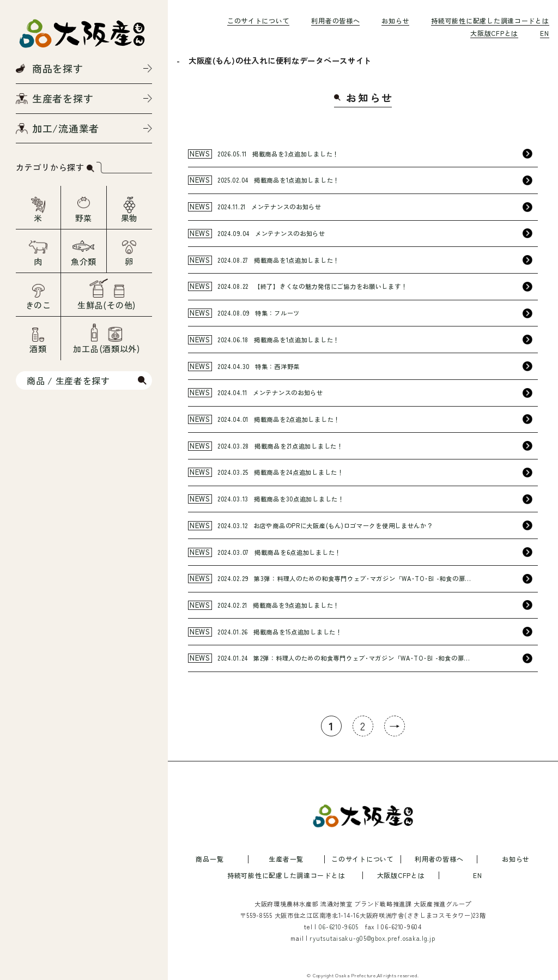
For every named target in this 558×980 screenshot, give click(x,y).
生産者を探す (63, 98)
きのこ (38, 305)
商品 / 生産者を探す (68, 380)
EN (544, 33)
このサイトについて (258, 20)
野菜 (84, 218)
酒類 (38, 349)
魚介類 (84, 261)
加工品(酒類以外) (106, 349)
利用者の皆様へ (335, 20)
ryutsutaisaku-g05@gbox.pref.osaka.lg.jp (372, 938)
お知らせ (395, 20)
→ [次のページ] (395, 726)
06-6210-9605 (339, 927)
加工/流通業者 (66, 128)
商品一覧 (210, 859)
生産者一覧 (286, 859)
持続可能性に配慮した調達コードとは (490, 20)
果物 (129, 218)
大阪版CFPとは (494, 33)
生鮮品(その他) (107, 305)
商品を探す (58, 68)
